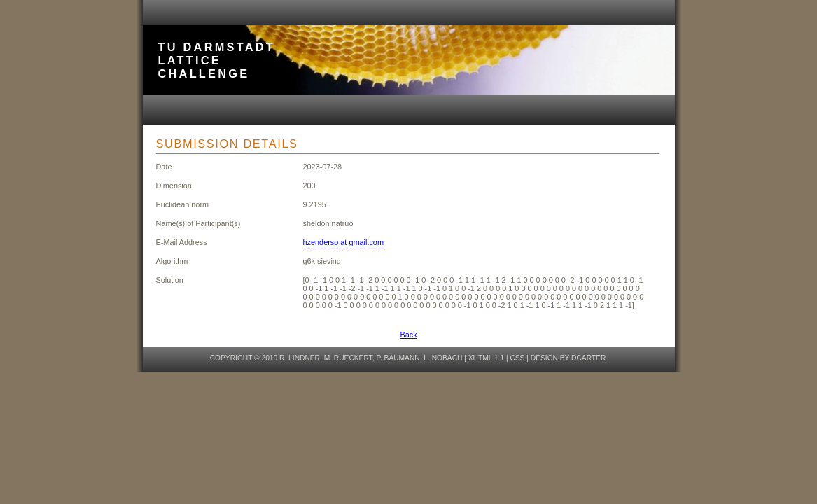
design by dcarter (568, 358)
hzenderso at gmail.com (343, 242)
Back (408, 335)
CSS (517, 358)
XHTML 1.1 (486, 358)
